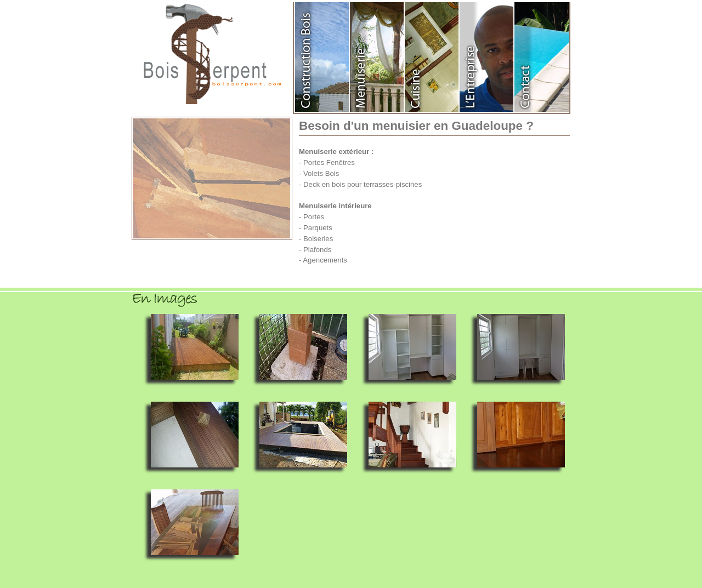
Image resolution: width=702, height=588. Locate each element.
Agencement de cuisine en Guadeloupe (432, 57)
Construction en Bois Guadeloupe (322, 57)
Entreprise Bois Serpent (487, 57)
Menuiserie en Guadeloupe (377, 57)
